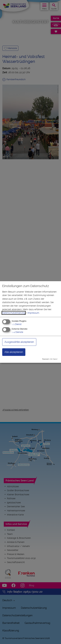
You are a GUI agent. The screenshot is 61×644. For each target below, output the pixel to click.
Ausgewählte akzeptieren (19, 342)
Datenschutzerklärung (14, 313)
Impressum (33, 313)
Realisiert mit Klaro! (50, 359)
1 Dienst (17, 324)
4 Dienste (17, 332)
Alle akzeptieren (14, 352)
